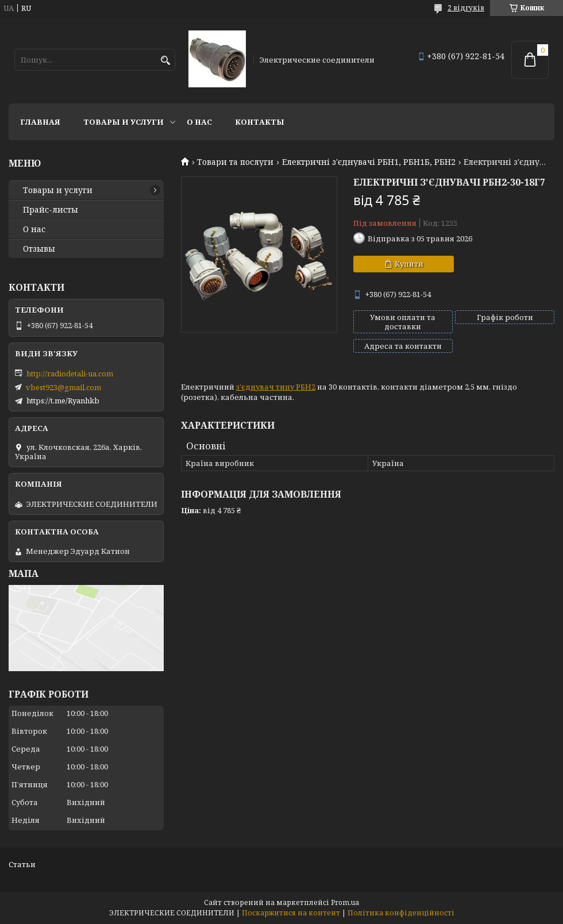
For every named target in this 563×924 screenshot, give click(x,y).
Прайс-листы (51, 210)
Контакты (260, 122)
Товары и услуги (124, 122)
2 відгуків (466, 8)
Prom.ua (345, 902)
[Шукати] (165, 61)
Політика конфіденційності (401, 913)
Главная (40, 122)
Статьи (22, 864)
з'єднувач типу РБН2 (276, 387)
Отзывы (39, 249)
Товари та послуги (235, 162)
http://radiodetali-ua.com (70, 374)
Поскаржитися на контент (291, 913)
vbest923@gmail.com (63, 387)
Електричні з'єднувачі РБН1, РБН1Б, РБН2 (369, 162)
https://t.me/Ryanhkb (63, 401)
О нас (199, 122)
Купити (409, 264)
